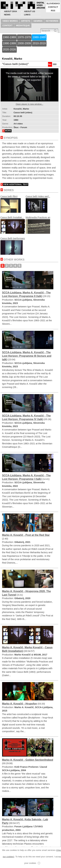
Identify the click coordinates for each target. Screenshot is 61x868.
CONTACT (53, 7)
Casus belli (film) (11, 205)
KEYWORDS (52, 21)
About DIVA (11, 11)
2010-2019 (39, 43)
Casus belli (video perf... (38, 205)
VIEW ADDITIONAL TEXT (16, 184)
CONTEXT (7, 25)
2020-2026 (9, 50)
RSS (53, 11)
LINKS (27, 15)
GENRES (38, 21)
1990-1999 (9, 43)
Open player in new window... (30, 104)
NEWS (7, 15)
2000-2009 (24, 43)
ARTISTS (26, 21)
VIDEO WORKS (10, 21)
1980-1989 (39, 37)
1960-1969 (9, 37)
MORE (8, 131)
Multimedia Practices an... (39, 226)
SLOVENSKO (53, 3)
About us (30, 11)
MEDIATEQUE (23, 25)
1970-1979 (24, 37)
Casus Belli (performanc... (14, 247)
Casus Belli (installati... (13, 226)
